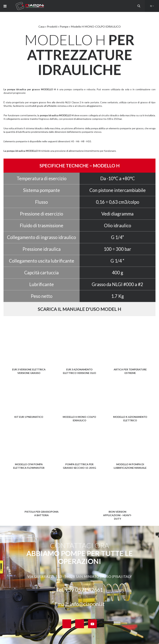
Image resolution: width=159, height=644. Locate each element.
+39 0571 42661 (84, 590)
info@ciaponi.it (87, 604)
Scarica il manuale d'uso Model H (79, 309)
